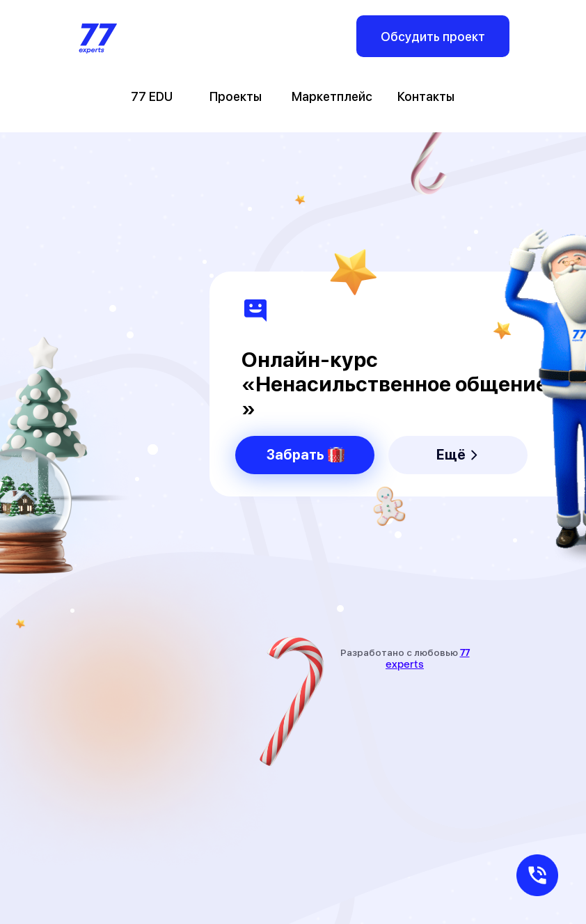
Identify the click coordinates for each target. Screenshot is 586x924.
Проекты (236, 96)
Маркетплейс (332, 96)
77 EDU (152, 96)
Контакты (426, 96)
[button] (537, 875)
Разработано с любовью (405, 658)
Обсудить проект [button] (433, 37)
